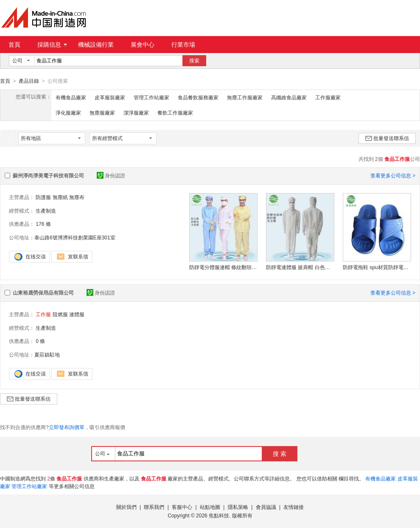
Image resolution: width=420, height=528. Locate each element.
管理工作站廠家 (151, 97)
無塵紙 (60, 197)
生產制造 (46, 211)
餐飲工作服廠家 (175, 112)
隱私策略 (238, 507)
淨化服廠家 (68, 112)
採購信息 (52, 45)
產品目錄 (29, 81)
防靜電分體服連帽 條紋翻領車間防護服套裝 (223, 267)
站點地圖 (210, 507)
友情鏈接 (294, 507)
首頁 (14, 45)
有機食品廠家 (71, 97)
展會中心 (143, 45)
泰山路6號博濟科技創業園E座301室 (75, 237)
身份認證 (111, 175)
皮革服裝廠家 (110, 97)
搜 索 (280, 453)
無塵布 (77, 197)
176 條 (43, 224)
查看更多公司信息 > (393, 175)
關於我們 (126, 507)
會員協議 (266, 507)
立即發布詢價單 (67, 427)
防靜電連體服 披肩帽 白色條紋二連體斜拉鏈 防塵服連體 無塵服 (300, 267)
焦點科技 (219, 515)
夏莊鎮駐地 (47, 354)
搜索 (194, 61)
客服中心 (182, 507)
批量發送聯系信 (387, 138)
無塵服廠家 (102, 112)
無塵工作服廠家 (245, 97)
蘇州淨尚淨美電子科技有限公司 (48, 175)
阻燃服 (60, 314)
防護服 (43, 197)
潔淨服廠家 (136, 112)
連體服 (77, 314)
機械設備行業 (96, 45)
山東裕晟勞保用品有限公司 (43, 292)
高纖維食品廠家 (289, 97)
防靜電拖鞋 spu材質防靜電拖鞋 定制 (377, 267)
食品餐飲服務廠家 (198, 97)
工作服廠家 (328, 97)
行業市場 (183, 45)
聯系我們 (154, 507)
